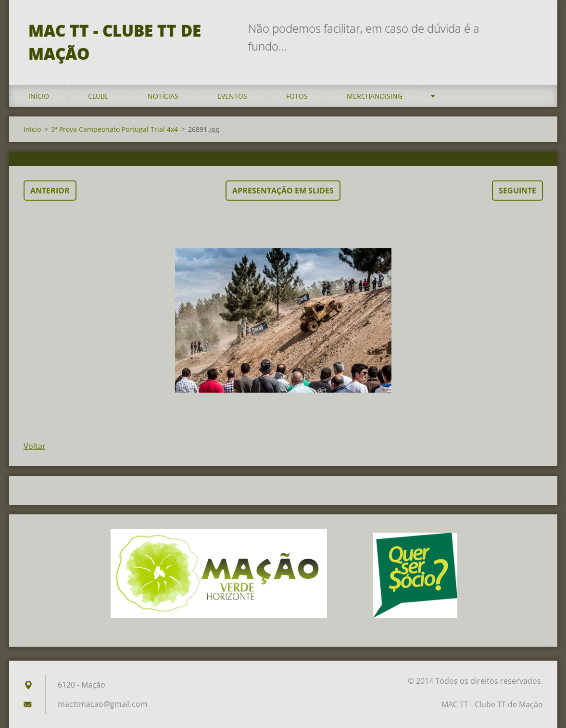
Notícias (163, 96)
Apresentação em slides (283, 191)
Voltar (35, 446)
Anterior (50, 191)
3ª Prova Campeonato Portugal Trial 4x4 (114, 129)
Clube (98, 96)
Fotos (297, 96)
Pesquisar (532, 28)
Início (39, 96)
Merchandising (375, 96)
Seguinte (517, 191)
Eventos (232, 96)
